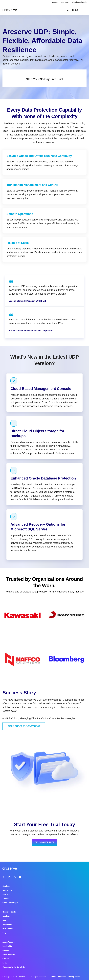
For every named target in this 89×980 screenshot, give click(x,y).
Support (55, 2)
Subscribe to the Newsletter (14, 967)
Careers (6, 950)
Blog (4, 920)
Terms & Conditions (58, 977)
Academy (6, 916)
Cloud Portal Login (79, 2)
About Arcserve (9, 942)
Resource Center (9, 912)
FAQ (4, 933)
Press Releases (9, 954)
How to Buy (7, 890)
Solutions (6, 886)
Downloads (65, 2)
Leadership (7, 946)
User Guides (8, 929)
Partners (6, 894)
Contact (6, 959)
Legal (5, 963)
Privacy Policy (74, 977)
